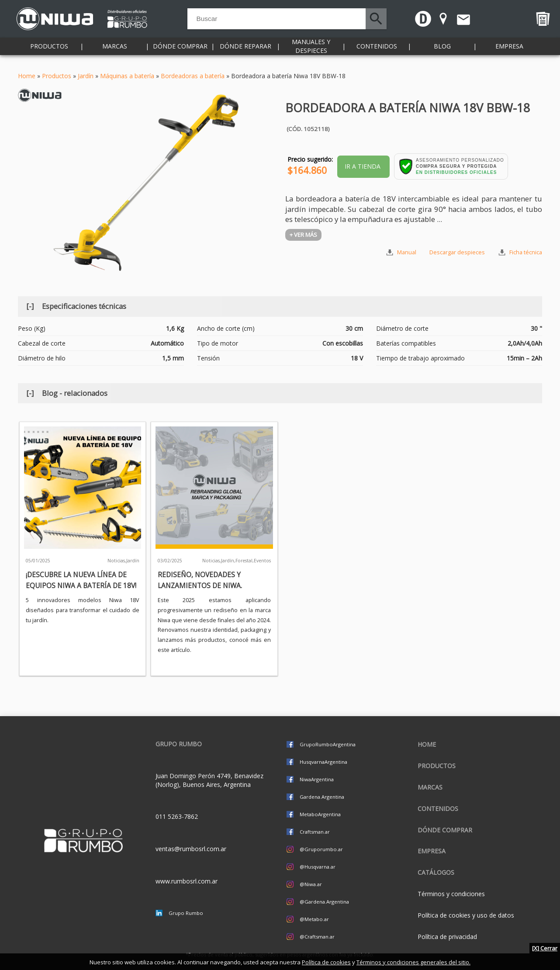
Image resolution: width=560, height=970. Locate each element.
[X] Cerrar (545, 948)
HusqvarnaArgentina (323, 762)
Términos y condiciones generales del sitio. (413, 962)
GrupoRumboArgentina (328, 744)
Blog (442, 52)
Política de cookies (326, 962)
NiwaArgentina (317, 779)
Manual (407, 252)
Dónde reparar (245, 52)
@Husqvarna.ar (318, 867)
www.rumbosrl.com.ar (187, 881)
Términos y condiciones (451, 894)
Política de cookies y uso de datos (466, 915)
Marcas (115, 52)
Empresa (509, 52)
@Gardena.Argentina (324, 902)
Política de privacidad (447, 937)
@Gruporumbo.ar (321, 849)
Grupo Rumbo (186, 913)
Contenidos (377, 52)
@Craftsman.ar (317, 937)
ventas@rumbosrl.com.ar (191, 849)
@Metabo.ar (314, 919)
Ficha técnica (526, 252)
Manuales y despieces (311, 52)
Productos (49, 52)
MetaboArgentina (320, 814)
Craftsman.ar (315, 832)
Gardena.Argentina (322, 797)
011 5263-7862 (177, 816)
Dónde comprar (180, 52)
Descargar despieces (457, 252)
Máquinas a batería (127, 76)
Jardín (86, 76)
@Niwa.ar (311, 884)
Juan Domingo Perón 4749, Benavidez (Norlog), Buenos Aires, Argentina (209, 780)
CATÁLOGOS (436, 872)
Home (27, 76)
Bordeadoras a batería (193, 76)
